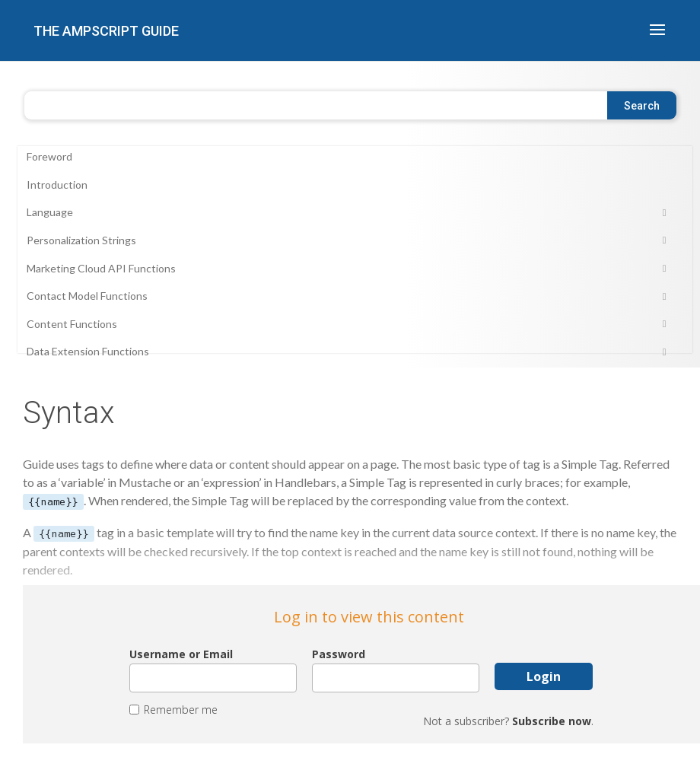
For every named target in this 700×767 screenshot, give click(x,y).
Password (339, 654)
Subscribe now (552, 721)
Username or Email (181, 654)
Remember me (181, 710)
